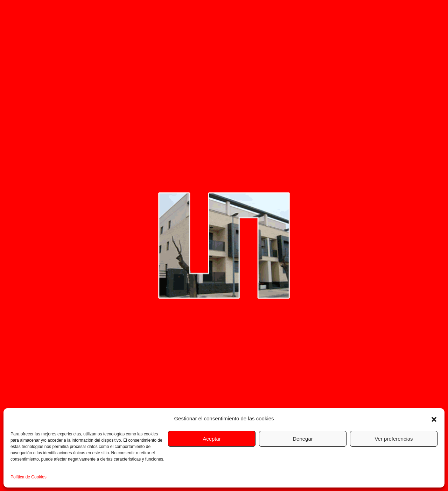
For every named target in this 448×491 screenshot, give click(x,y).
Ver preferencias (394, 439)
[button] (434, 419)
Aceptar (212, 439)
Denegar (303, 439)
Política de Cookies (29, 477)
